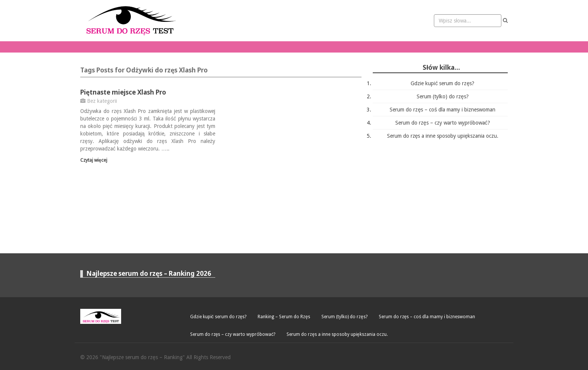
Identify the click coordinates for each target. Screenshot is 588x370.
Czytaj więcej (94, 160)
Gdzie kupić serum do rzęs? (442, 83)
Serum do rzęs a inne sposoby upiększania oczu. (443, 136)
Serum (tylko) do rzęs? (443, 96)
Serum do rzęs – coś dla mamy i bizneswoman (442, 110)
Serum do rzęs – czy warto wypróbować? (443, 123)
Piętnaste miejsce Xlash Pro (123, 92)
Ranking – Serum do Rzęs (284, 317)
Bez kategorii (102, 101)
